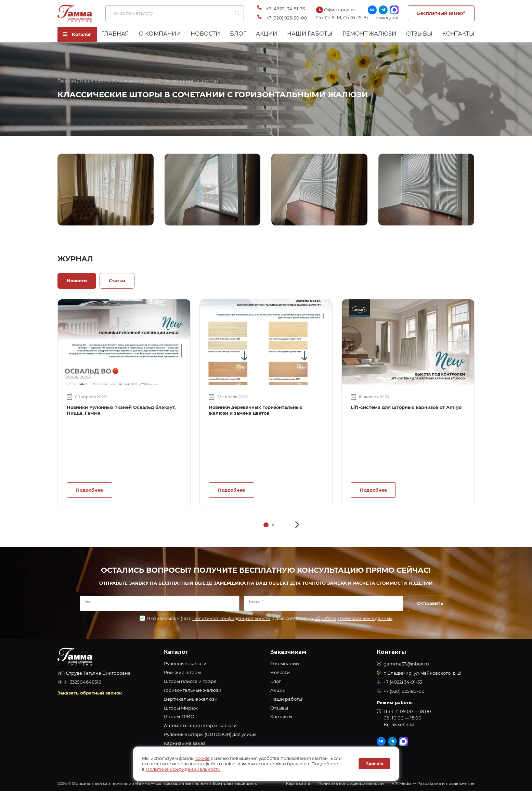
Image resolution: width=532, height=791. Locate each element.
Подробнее (89, 490)
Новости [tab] (77, 281)
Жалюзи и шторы (135, 81)
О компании (160, 34)
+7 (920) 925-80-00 (287, 18)
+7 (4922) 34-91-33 (286, 9)
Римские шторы (182, 672)
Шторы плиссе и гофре (190, 681)
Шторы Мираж (181, 708)
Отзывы (419, 34)
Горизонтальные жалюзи (193, 690)
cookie (203, 758)
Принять (374, 764)
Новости (205, 34)
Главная (115, 34)
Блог (238, 34)
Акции (267, 34)
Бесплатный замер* (441, 13)
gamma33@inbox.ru (406, 664)
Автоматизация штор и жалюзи (200, 725)
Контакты (458, 34)
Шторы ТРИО (179, 716)
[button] (297, 525)
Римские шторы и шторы (187, 81)
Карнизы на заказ (185, 743)
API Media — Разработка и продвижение (433, 783)
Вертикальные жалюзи (191, 699)
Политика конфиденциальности (351, 783)
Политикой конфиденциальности (231, 618)
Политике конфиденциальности (183, 769)
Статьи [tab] (117, 281)
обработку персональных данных (353, 618)
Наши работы (310, 34)
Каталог (176, 652)
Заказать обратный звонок (90, 693)
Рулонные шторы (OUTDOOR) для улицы (210, 734)
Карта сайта (298, 783)
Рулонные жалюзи (185, 663)
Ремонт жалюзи (369, 34)
